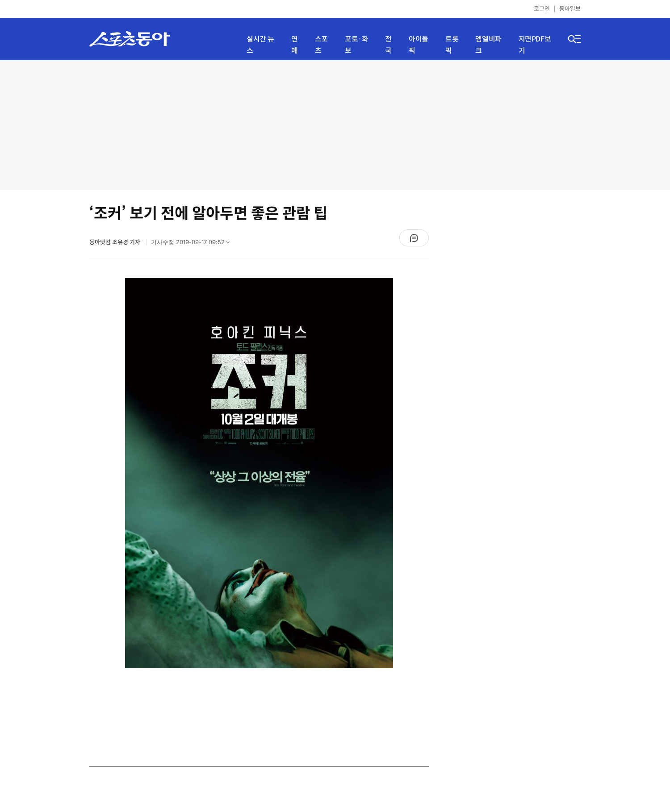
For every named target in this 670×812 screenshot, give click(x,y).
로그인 (542, 9)
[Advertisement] (335, 125)
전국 (388, 45)
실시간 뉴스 (260, 45)
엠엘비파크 (488, 45)
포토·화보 (356, 45)
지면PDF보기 (535, 45)
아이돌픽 (419, 45)
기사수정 (193, 244)
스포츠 (321, 45)
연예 (295, 45)
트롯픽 (452, 45)
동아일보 (570, 9)
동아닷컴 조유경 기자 (115, 242)
